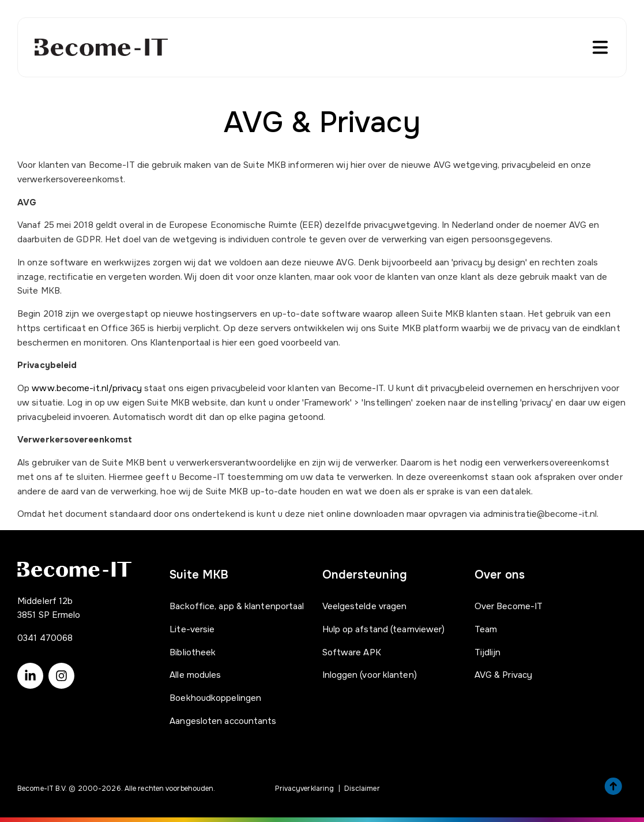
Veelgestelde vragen (365, 606)
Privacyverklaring (305, 789)
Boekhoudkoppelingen (215, 698)
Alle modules (195, 675)
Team (486, 629)
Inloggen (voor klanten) (370, 675)
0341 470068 (45, 638)
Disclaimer (362, 789)
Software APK (352, 652)
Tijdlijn (488, 652)
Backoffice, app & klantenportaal (237, 606)
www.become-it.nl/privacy (86, 388)
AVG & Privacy (503, 675)
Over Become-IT (509, 606)
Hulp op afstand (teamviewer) (384, 629)
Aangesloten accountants (223, 721)
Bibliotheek (193, 652)
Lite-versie (192, 629)
